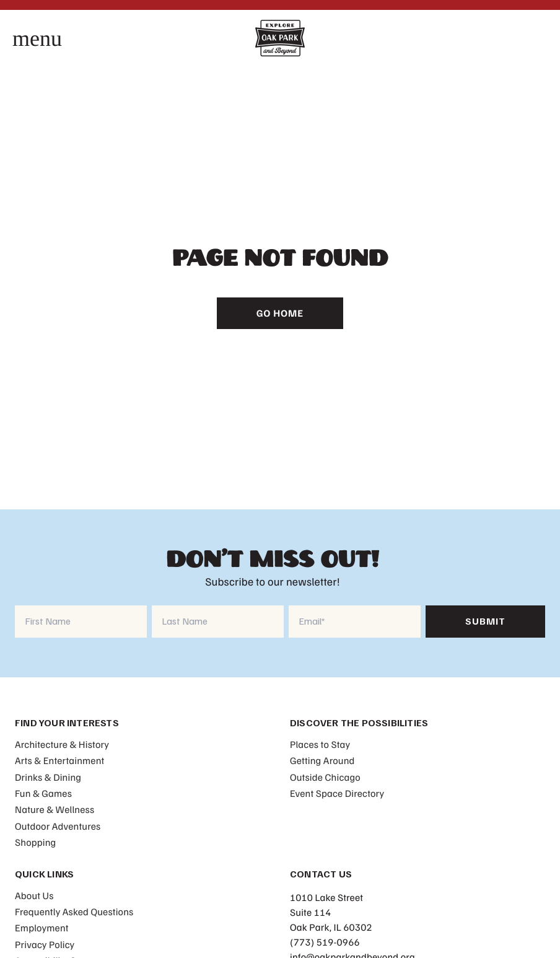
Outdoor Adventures (58, 826)
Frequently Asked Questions (74, 912)
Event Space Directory (337, 793)
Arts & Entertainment (59, 760)
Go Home (280, 313)
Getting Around (322, 760)
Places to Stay (320, 744)
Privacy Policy (45, 944)
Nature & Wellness (55, 809)
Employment (42, 928)
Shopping (35, 842)
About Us (34, 895)
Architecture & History (62, 744)
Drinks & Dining (48, 777)
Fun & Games (43, 793)
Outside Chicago (325, 777)
